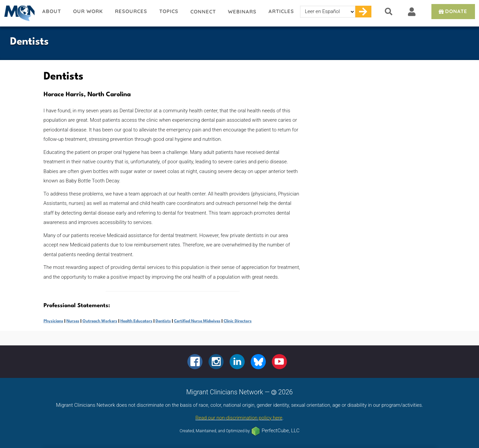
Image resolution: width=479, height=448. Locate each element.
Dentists (163, 321)
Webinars (242, 12)
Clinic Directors (238, 321)
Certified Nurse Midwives (197, 321)
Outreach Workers (100, 321)
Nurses (73, 321)
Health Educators (136, 321)
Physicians (53, 321)
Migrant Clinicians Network (18, 13)
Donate (452, 11)
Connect (203, 12)
